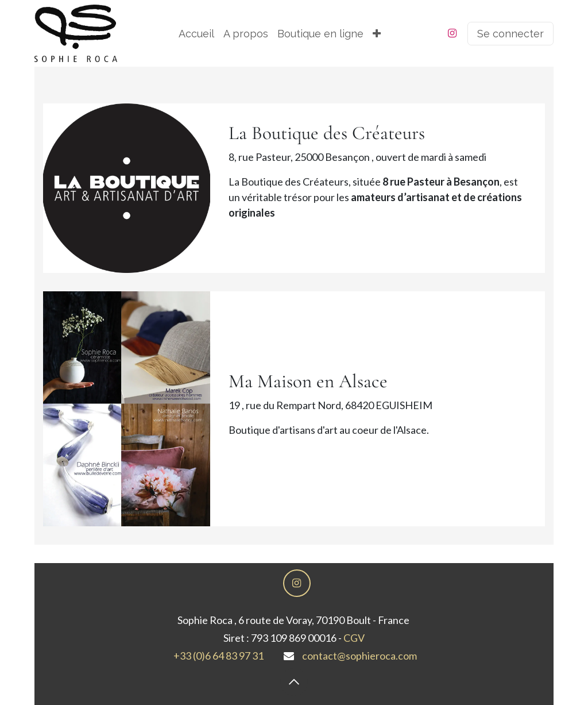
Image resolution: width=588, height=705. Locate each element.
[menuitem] (196, 34)
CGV (354, 638)
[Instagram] (452, 33)
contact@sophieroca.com (359, 656)
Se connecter (510, 34)
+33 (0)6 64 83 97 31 (218, 656)
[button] (294, 682)
